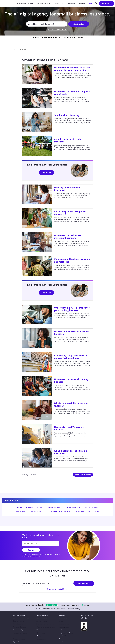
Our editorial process (64, 636)
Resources (72, 3)
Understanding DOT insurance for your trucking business (72, 309)
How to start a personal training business (71, 381)
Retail (19, 507)
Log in (91, 3)
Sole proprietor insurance (43, 636)
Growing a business (34, 507)
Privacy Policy (36, 556)
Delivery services (53, 507)
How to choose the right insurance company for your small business (72, 69)
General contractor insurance (21, 618)
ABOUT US (62, 615)
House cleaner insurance (20, 633)
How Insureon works (64, 630)
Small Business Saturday (67, 115)
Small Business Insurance (25, 3)
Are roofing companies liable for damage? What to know (71, 357)
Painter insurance (18, 624)
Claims (60, 639)
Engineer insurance (18, 642)
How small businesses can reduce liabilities (71, 333)
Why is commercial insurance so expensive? (71, 404)
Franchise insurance (41, 618)
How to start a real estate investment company (68, 237)
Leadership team (63, 618)
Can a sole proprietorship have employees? (70, 213)
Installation (79, 511)
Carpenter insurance (19, 621)
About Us (82, 3)
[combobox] (28, 24)
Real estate (20, 511)
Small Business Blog (19, 49)
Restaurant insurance (19, 639)
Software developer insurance (22, 630)
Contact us (62, 642)
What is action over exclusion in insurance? (71, 452)
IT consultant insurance (20, 627)
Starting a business (72, 507)
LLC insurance (40, 630)
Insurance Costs (59, 3)
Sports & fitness (91, 507)
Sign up (31, 550)
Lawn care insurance (19, 636)
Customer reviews (64, 624)
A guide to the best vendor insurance (68, 140)
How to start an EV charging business (69, 428)
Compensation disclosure (66, 633)
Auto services (94, 511)
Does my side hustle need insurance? (67, 189)
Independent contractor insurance (45, 627)
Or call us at (58, 30)
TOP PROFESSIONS (19, 615)
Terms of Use (26, 556)
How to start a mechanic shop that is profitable (72, 93)
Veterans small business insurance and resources (72, 261)
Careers (61, 621)
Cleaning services (36, 511)
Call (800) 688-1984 (42, 609)
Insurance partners (64, 627)
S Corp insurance (41, 633)
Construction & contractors (59, 511)
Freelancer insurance (42, 621)
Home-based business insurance (45, 624)
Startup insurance (41, 639)
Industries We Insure (44, 3)
